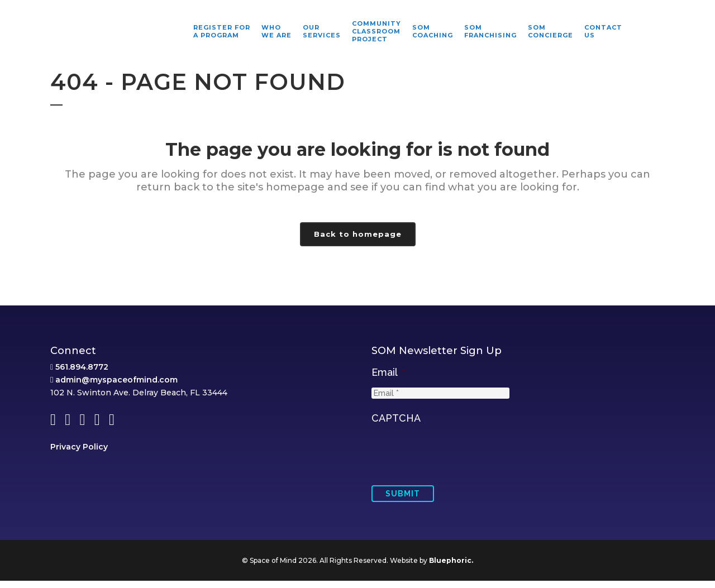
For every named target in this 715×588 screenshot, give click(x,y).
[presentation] (456, 460)
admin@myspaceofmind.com (116, 387)
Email (388, 379)
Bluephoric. (451, 568)
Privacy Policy (79, 454)
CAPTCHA (396, 425)
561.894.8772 (82, 374)
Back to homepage (358, 234)
